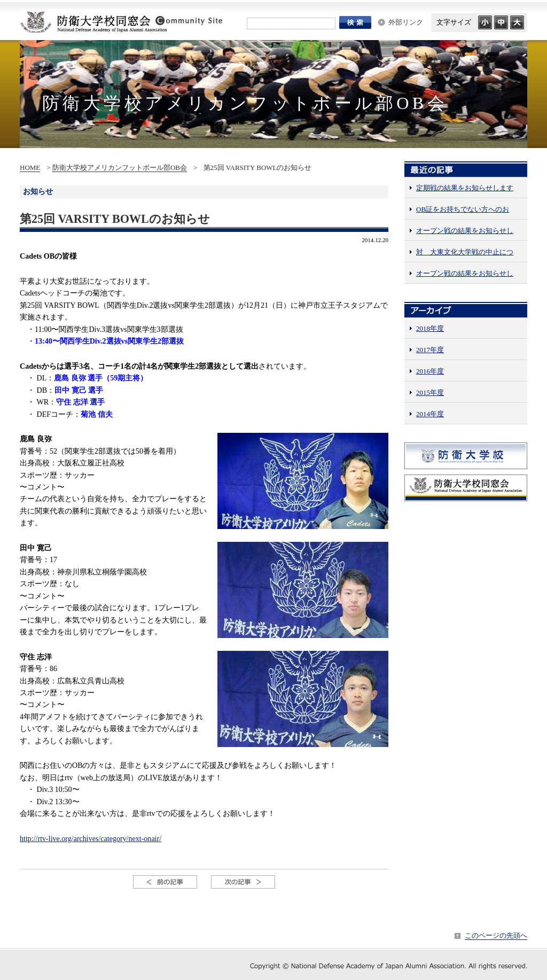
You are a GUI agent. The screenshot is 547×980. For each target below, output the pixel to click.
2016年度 (430, 371)
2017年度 (430, 350)
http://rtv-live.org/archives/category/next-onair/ (91, 838)
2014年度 (430, 414)
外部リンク (406, 22)
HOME (30, 168)
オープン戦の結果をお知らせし (465, 231)
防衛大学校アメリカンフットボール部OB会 (120, 168)
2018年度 (430, 328)
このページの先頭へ (496, 935)
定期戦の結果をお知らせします (465, 188)
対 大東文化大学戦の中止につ (465, 252)
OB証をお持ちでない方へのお (463, 209)
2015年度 (430, 392)
